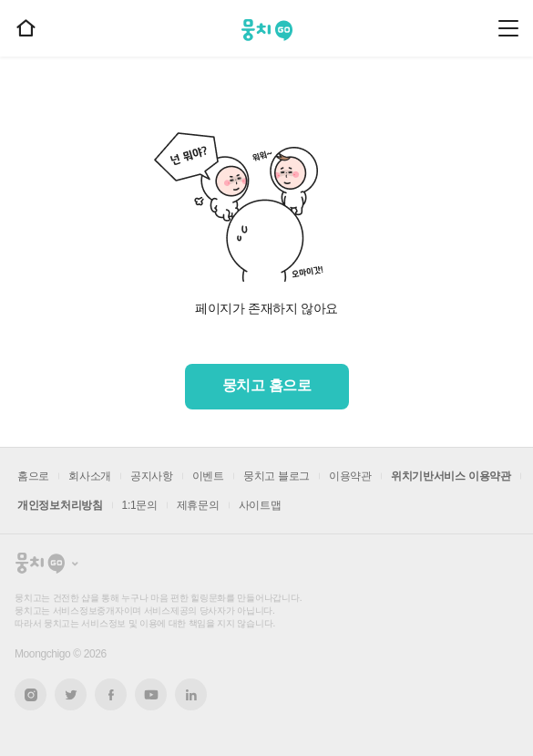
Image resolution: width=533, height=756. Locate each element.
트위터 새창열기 (71, 694)
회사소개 (90, 476)
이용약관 (350, 476)
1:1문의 (140, 505)
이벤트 (208, 476)
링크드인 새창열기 (191, 695)
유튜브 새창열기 (151, 695)
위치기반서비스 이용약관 (451, 476)
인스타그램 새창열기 (31, 694)
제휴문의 (198, 505)
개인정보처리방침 (60, 505)
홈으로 (33, 476)
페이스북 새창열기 (111, 694)
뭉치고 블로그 (277, 476)
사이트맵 (260, 505)
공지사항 (152, 476)
